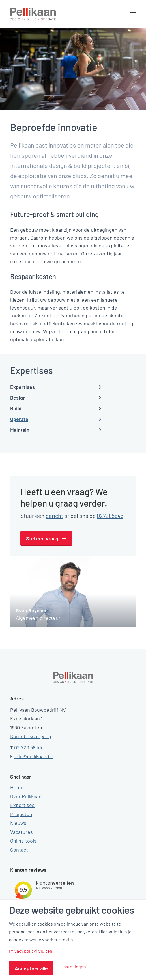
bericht (54, 516)
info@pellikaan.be (34, 756)
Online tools (23, 841)
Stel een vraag (42, 538)
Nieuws (18, 823)
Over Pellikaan (26, 796)
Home (17, 787)
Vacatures (22, 832)
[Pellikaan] (33, 14)
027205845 (110, 516)
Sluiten (45, 951)
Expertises (22, 805)
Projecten (21, 814)
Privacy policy (22, 951)
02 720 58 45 (28, 747)
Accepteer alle (31, 968)
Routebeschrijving (31, 736)
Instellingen (74, 967)
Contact (19, 850)
